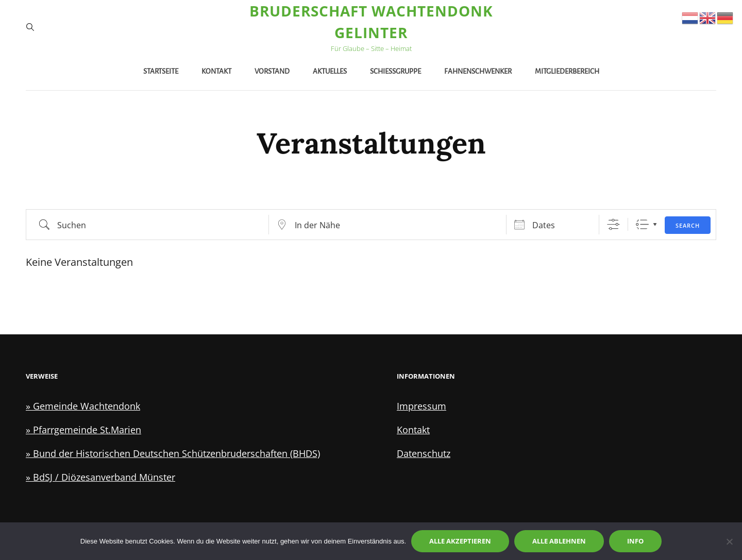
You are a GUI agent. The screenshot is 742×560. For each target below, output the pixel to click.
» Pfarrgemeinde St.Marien (83, 430)
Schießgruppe (395, 71)
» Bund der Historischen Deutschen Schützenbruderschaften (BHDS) (173, 453)
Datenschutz (424, 453)
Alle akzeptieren (460, 541)
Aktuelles (330, 71)
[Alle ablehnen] (729, 541)
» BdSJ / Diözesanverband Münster (100, 477)
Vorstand (272, 71)
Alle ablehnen (559, 541)
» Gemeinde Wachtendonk (83, 406)
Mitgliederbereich (567, 71)
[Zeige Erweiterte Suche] (613, 224)
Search (688, 225)
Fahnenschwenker (478, 71)
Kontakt (216, 71)
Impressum (421, 406)
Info (635, 541)
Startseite (161, 71)
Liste (642, 224)
